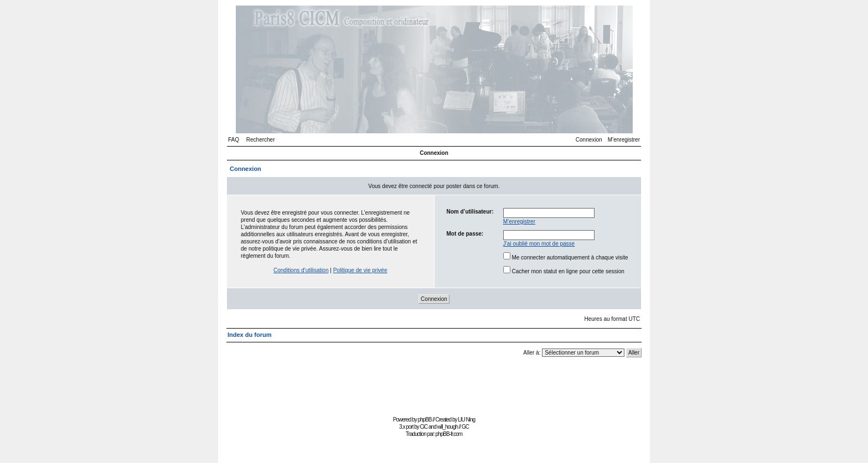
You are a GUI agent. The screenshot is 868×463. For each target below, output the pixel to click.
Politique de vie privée (360, 270)
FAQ (234, 140)
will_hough (448, 427)
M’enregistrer (624, 140)
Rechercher (261, 140)
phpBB (424, 420)
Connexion (589, 140)
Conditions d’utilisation (301, 270)
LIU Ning (466, 420)
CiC (424, 427)
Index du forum (249, 335)
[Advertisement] (434, 388)
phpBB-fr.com (449, 434)
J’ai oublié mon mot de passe (539, 244)
